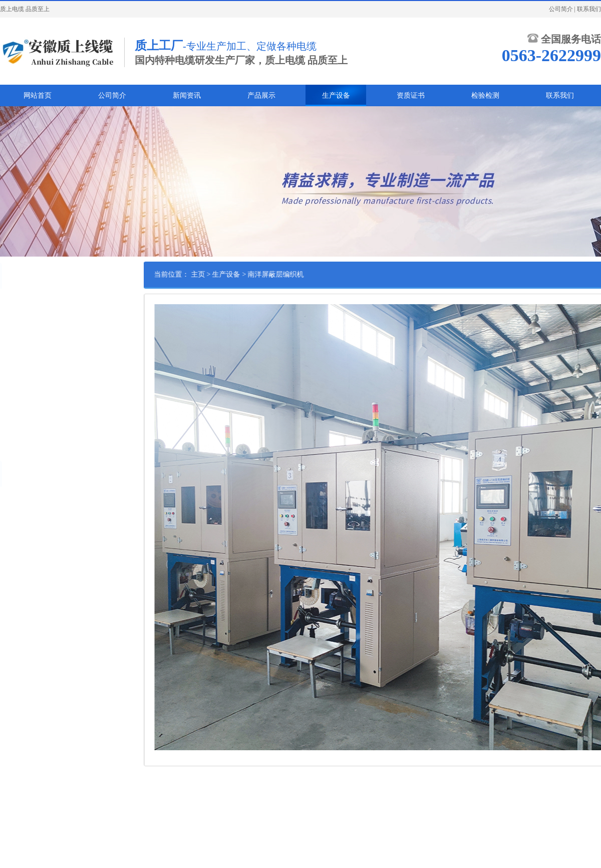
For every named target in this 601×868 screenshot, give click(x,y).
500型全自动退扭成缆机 (38, 363)
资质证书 (411, 95)
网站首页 (38, 95)
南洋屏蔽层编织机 (30, 441)
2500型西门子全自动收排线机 (45, 348)
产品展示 (261, 95)
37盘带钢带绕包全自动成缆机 (45, 394)
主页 (219, 274)
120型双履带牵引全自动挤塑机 (47, 317)
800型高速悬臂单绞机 (35, 332)
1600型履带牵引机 (30, 379)
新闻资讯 (187, 95)
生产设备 (336, 95)
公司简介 (561, 9)
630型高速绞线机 (29, 425)
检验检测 (485, 95)
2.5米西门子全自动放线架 (40, 301)
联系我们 (589, 9)
